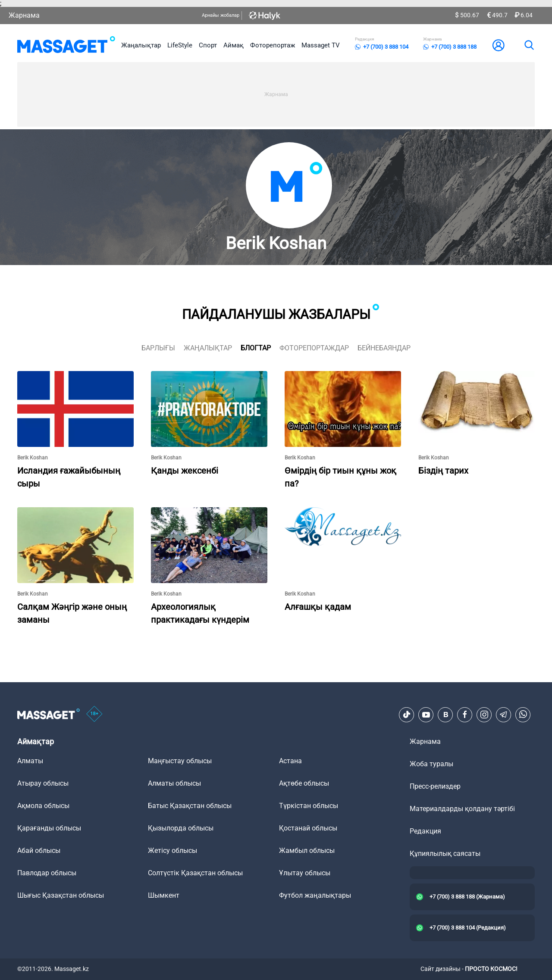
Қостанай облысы (308, 828)
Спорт (208, 45)
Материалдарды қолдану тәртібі (462, 809)
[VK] (445, 715)
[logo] (66, 45)
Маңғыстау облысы (180, 761)
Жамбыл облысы (307, 850)
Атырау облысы (43, 783)
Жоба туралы (431, 764)
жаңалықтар (208, 348)
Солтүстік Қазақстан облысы (195, 873)
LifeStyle (180, 45)
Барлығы (158, 348)
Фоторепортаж (273, 45)
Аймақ (234, 45)
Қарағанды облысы (49, 828)
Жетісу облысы (172, 850)
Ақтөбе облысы (304, 783)
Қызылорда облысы (181, 828)
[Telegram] (504, 715)
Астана (290, 761)
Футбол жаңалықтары (315, 895)
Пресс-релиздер (435, 786)
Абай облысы (39, 850)
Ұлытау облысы (305, 873)
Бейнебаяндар (384, 348)
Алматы (30, 761)
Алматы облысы (174, 783)
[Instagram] (484, 715)
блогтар (256, 348)
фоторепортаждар (314, 348)
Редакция (425, 831)
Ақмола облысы (43, 806)
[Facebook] (465, 715)
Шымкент (164, 895)
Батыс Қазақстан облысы (190, 806)
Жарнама (24, 15)
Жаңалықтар (141, 45)
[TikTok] (407, 715)
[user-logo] (499, 45)
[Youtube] (426, 715)
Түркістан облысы (309, 806)
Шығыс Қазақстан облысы (61, 895)
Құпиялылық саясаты (445, 854)
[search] (529, 45)
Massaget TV (321, 45)
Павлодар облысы (47, 873)
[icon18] (94, 715)
